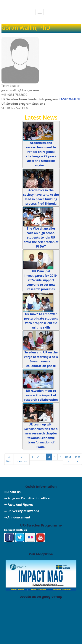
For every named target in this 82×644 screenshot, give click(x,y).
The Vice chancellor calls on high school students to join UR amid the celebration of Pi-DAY (41, 237)
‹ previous (22, 459)
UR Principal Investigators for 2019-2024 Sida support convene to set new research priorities (41, 280)
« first (9, 459)
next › (68, 459)
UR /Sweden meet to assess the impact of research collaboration (41, 395)
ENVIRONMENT (70, 99)
